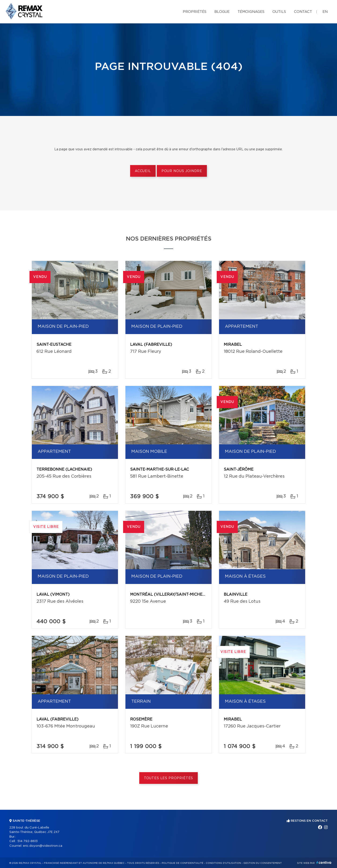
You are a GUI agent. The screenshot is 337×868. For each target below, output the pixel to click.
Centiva (324, 863)
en (325, 12)
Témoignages (251, 12)
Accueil (143, 171)
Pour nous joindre (182, 171)
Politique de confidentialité (183, 863)
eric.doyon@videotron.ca (43, 846)
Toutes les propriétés (169, 778)
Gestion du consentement (263, 863)
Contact (303, 12)
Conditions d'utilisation (223, 863)
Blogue (222, 12)
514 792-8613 (27, 841)
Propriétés (195, 12)
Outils (279, 12)
